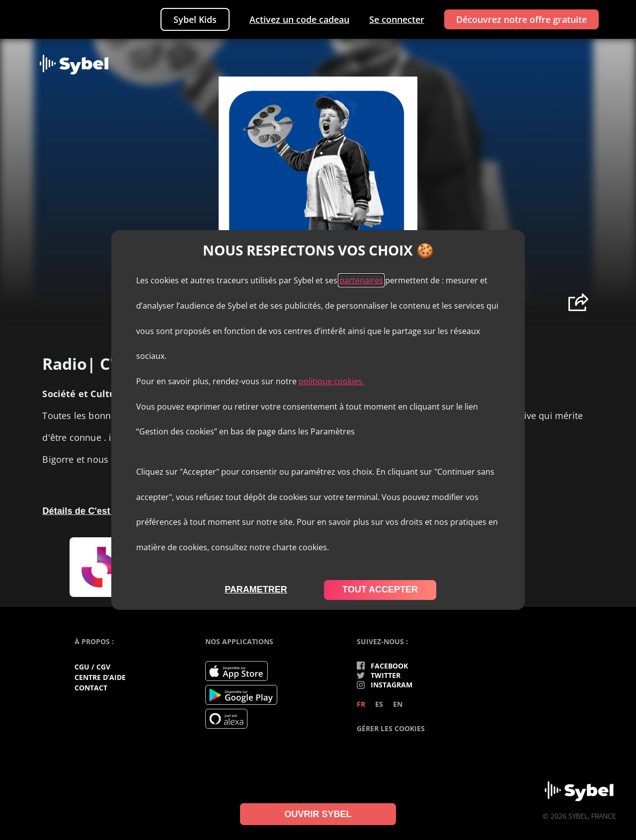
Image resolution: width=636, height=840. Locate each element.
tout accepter (380, 589)
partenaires (361, 280)
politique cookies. (331, 381)
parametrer (256, 589)
